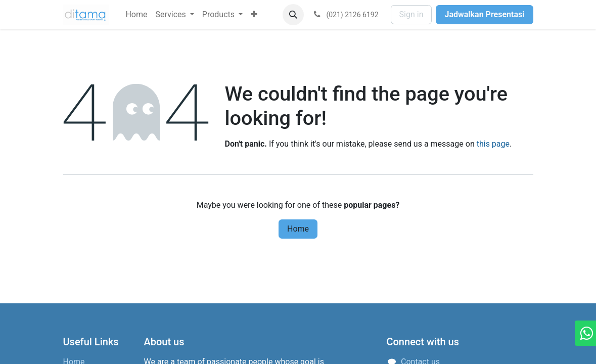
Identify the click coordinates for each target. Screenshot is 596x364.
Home (298, 229)
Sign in (411, 14)
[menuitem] (136, 15)
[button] (293, 15)
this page (493, 144)
